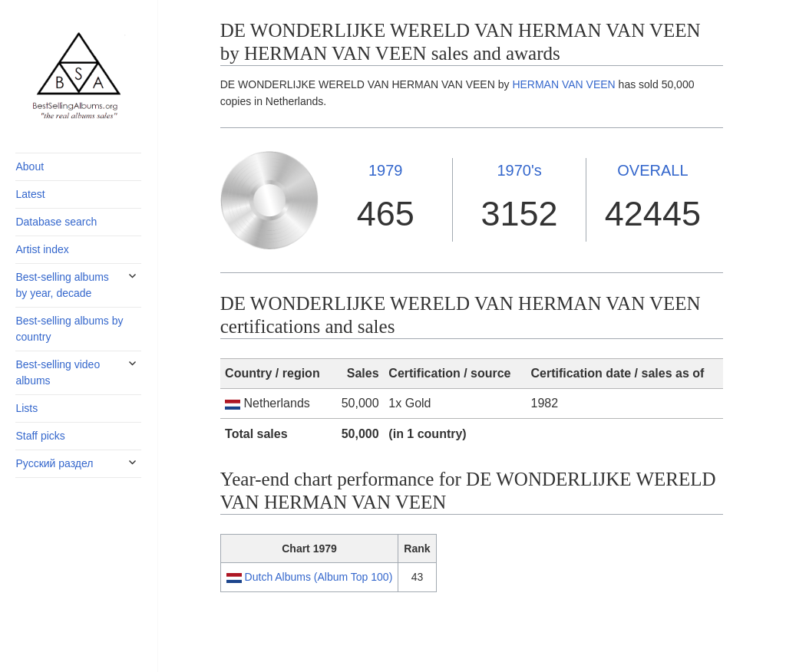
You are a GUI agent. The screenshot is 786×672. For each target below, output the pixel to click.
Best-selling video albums (58, 372)
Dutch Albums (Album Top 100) (319, 577)
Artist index (42, 249)
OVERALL (652, 170)
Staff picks (40, 436)
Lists (26, 408)
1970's (519, 170)
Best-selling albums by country (69, 329)
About (30, 166)
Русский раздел (54, 463)
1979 (386, 170)
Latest (30, 194)
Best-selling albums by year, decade (62, 285)
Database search (56, 222)
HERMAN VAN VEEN (563, 84)
